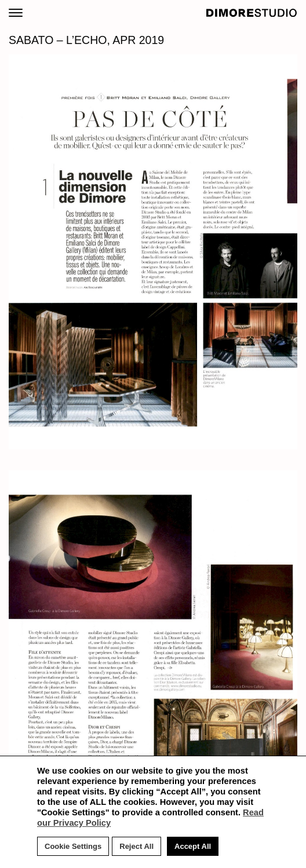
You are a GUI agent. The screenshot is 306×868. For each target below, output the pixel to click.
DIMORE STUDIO (252, 13)
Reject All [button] (136, 846)
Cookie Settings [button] (73, 846)
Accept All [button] (193, 846)
